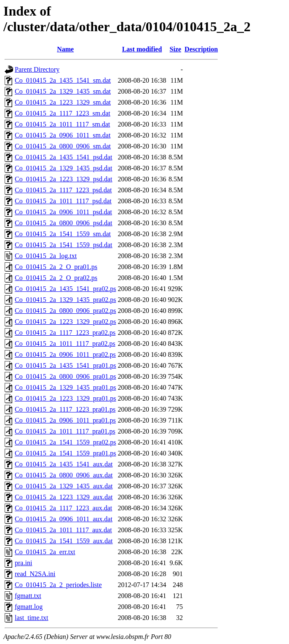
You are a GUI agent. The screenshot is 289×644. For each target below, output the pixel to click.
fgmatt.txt (28, 596)
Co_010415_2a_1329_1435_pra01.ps (65, 387)
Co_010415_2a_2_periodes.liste (58, 585)
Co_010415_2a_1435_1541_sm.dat (63, 80)
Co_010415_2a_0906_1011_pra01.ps (65, 420)
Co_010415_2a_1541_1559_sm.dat (63, 234)
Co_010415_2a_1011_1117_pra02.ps (65, 344)
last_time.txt (32, 618)
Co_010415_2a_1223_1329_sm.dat (63, 102)
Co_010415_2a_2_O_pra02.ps (56, 278)
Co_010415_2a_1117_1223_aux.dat (63, 508)
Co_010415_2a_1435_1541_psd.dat (64, 157)
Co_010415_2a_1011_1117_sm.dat (62, 124)
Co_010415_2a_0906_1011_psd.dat (63, 212)
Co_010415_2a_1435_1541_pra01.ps (65, 365)
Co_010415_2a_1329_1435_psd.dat (64, 168)
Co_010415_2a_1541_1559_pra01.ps (65, 453)
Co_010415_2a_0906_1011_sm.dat (63, 135)
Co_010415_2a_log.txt (46, 256)
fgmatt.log (29, 607)
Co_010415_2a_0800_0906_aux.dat (64, 475)
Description (201, 49)
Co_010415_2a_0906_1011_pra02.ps (65, 354)
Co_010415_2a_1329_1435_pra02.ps (65, 300)
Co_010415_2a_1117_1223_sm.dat (63, 113)
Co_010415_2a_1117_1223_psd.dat (63, 190)
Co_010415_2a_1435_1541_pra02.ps (65, 289)
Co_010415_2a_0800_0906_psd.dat (64, 223)
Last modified (142, 49)
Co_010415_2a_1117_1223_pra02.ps (65, 333)
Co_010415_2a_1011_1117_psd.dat (63, 201)
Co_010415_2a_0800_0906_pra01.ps (65, 376)
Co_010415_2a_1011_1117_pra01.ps (65, 431)
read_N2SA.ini (35, 574)
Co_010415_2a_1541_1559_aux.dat (64, 541)
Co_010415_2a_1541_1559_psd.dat (64, 245)
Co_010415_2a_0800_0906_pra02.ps (65, 311)
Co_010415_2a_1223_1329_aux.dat (64, 497)
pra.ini (23, 563)
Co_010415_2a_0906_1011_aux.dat (64, 519)
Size (176, 49)
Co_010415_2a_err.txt (45, 552)
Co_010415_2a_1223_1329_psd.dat (64, 179)
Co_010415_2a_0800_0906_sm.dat (63, 146)
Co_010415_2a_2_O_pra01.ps (56, 267)
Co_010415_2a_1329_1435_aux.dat (64, 486)
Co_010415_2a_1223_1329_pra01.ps (65, 398)
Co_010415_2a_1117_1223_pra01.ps (65, 409)
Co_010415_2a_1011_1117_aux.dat (63, 530)
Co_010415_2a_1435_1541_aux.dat (64, 464)
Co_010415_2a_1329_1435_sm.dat (63, 91)
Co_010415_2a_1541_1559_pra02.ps (65, 442)
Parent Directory (37, 69)
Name (65, 49)
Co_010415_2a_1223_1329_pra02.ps (65, 322)
